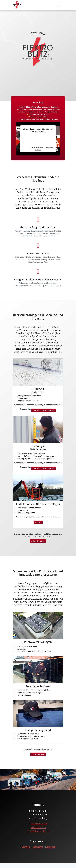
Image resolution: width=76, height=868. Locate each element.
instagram (38, 847)
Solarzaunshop (38, 754)
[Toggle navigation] (61, 5)
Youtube (26, 847)
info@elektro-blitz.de (39, 831)
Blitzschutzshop (38, 541)
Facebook (51, 847)
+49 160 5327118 (39, 827)
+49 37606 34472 (39, 824)
